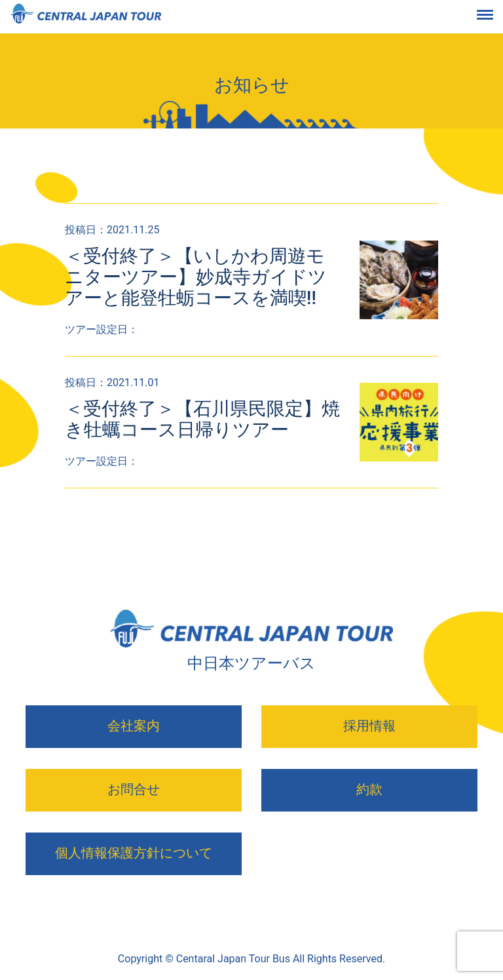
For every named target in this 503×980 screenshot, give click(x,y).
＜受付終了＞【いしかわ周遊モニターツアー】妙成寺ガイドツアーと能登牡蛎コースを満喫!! (196, 277)
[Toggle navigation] (495, 17)
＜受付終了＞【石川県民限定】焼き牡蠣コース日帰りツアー (202, 419)
